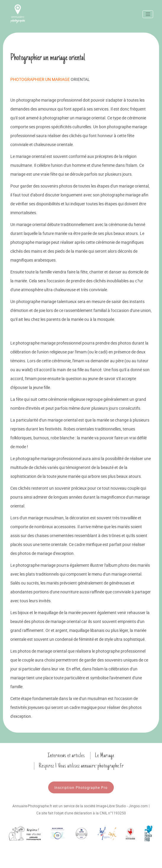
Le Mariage (105, 755)
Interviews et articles (66, 755)
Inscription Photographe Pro (81, 787)
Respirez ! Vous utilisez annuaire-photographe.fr (81, 766)
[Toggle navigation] (148, 14)
